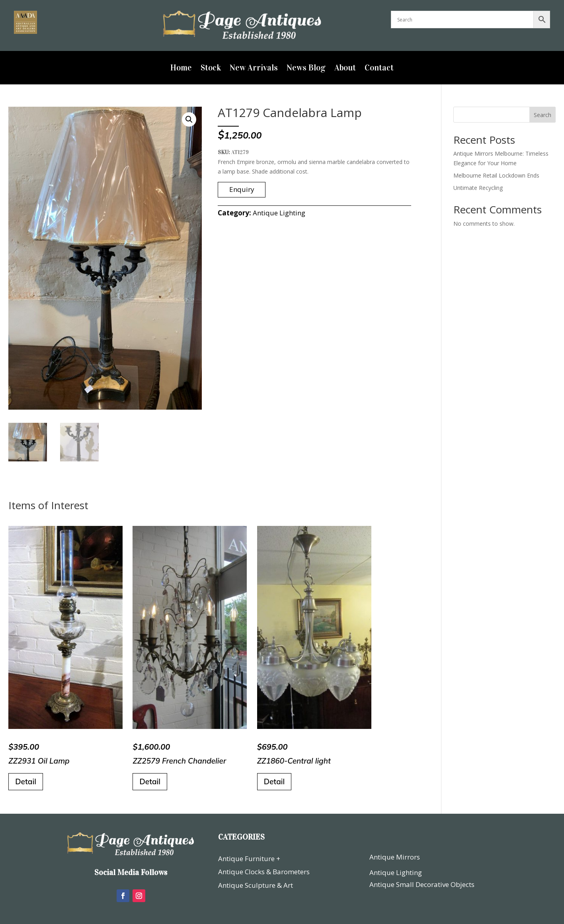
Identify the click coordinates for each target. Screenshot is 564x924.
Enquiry (242, 189)
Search (543, 115)
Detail (26, 781)
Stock (211, 69)
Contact (379, 69)
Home (181, 69)
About (345, 69)
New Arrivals (254, 69)
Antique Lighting (279, 213)
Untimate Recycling (478, 188)
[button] (189, 119)
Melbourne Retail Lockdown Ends (496, 175)
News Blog (306, 69)
